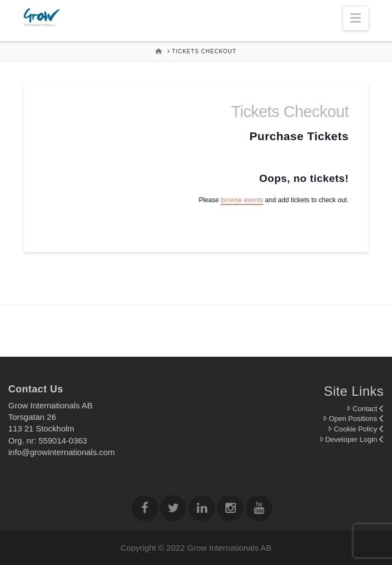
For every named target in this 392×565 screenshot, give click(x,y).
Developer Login (352, 439)
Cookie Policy (356, 429)
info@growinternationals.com (62, 452)
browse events (242, 200)
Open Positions (353, 419)
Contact (365, 409)
